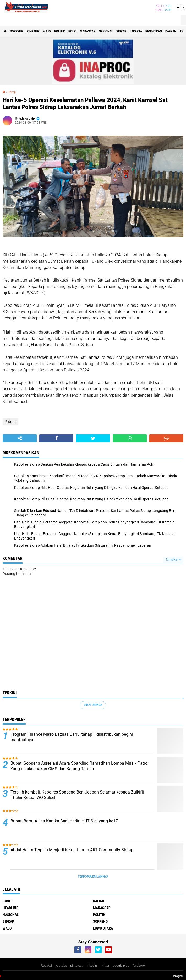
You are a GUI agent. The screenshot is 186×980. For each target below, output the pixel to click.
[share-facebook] (56, 438)
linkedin (91, 966)
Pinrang (33, 31)
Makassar (88, 31)
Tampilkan (173, 560)
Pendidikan (154, 31)
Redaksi (46, 966)
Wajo (47, 31)
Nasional (106, 31)
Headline (10, 908)
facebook (139, 966)
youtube (61, 966)
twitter (105, 966)
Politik (60, 31)
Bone (7, 901)
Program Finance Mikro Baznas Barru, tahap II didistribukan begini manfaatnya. (72, 737)
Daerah (171, 31)
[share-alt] (20, 438)
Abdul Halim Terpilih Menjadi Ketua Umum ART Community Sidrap (72, 850)
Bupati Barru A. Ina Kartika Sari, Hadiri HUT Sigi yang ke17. (65, 821)
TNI (182, 31)
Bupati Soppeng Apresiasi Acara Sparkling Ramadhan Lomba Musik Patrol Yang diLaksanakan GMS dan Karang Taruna (80, 766)
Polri (72, 31)
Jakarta (136, 31)
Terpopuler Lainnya (93, 877)
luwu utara (103, 928)
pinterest (76, 966)
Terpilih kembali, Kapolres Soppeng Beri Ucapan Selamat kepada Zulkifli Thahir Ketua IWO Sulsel (77, 795)
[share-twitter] (93, 438)
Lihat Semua (93, 705)
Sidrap (121, 31)
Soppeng (17, 31)
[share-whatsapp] (130, 438)
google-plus (121, 966)
